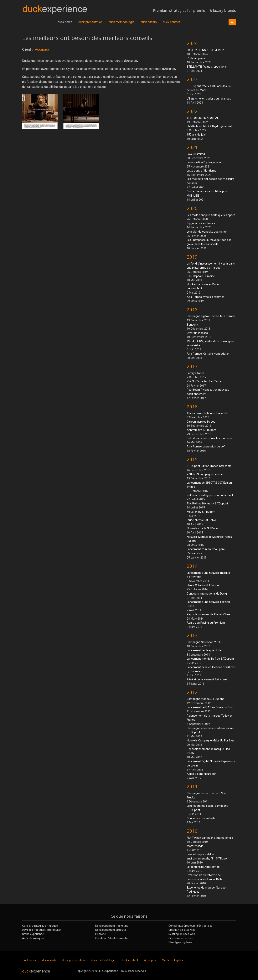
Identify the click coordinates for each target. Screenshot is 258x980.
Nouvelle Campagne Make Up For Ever (211, 741)
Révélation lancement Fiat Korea (207, 680)
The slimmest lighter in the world (207, 413)
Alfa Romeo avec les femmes (206, 297)
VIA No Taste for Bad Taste (204, 382)
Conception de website (201, 818)
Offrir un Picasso (197, 333)
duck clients (149, 22)
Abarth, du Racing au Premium (206, 623)
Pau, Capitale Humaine (201, 276)
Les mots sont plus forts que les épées (211, 215)
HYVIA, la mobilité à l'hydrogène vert (209, 126)
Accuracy (42, 49)
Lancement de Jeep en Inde (204, 650)
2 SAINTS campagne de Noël (205, 474)
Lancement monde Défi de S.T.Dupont (210, 659)
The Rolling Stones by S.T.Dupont (207, 504)
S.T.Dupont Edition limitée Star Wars (209, 466)
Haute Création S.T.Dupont (203, 585)
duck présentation (90, 22)
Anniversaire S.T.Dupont (201, 430)
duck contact (171, 22)
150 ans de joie (196, 135)
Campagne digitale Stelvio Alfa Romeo (211, 316)
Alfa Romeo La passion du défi (206, 447)
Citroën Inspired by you (201, 422)
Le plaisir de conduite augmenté (207, 232)
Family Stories (196, 373)
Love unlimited (196, 154)
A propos (150, 960)
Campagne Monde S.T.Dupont (205, 699)
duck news (65, 22)
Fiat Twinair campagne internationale (210, 838)
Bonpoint (192, 325)
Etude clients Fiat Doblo (201, 520)
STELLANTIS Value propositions (207, 67)
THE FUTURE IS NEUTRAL (203, 118)
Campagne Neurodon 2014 (204, 642)
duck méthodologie (121, 22)
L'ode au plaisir (196, 58)
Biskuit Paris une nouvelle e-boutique (210, 438)
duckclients (49, 960)
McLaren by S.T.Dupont (201, 512)
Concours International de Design (208, 594)
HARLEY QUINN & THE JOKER (205, 50)
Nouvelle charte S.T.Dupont (204, 528)
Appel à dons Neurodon (202, 774)
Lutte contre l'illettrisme (201, 171)
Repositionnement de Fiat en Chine (209, 614)
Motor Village (195, 846)
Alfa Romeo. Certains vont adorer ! (209, 354)
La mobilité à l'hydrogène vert (205, 162)
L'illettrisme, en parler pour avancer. (209, 99)
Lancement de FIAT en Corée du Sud (210, 707)
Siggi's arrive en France (201, 223)
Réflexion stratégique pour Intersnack (210, 495)
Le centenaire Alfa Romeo (203, 867)
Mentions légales (172, 960)
